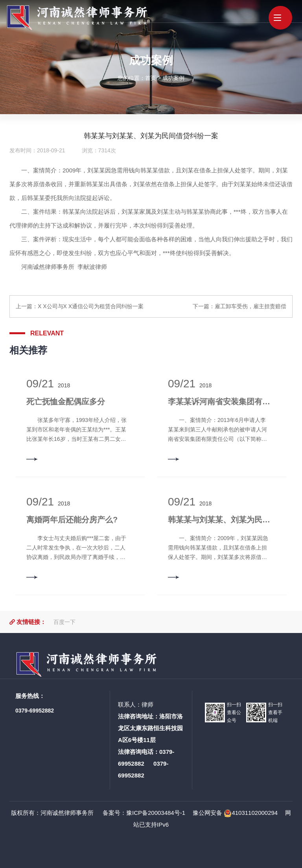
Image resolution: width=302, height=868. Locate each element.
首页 (151, 78)
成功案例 (173, 78)
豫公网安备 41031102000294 (235, 813)
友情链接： (31, 622)
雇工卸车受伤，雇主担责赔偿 (250, 306)
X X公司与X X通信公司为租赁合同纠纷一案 (91, 306)
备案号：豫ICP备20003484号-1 (143, 813)
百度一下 (64, 622)
